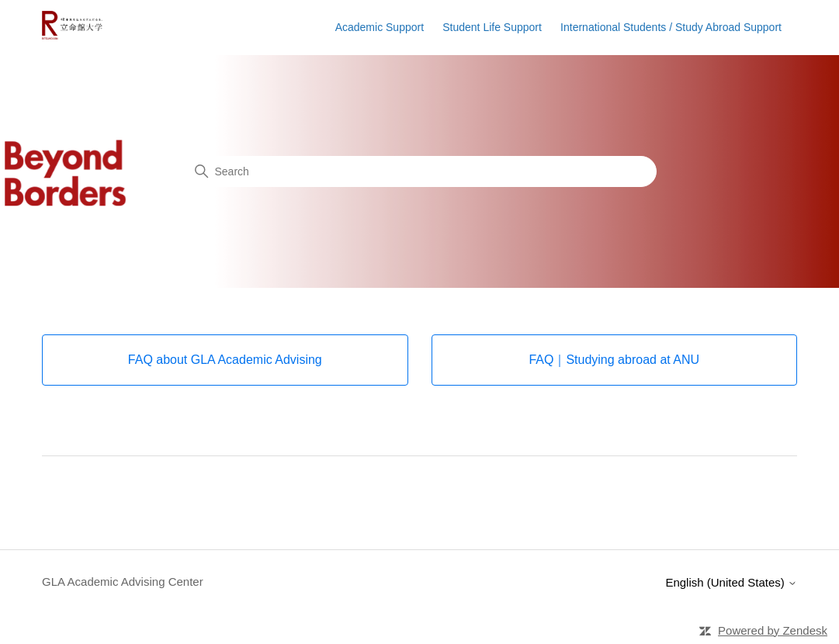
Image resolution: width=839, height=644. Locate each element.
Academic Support (380, 27)
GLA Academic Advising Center (123, 582)
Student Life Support (492, 27)
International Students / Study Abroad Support (671, 27)
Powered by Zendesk (773, 630)
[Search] (420, 171)
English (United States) (731, 582)
